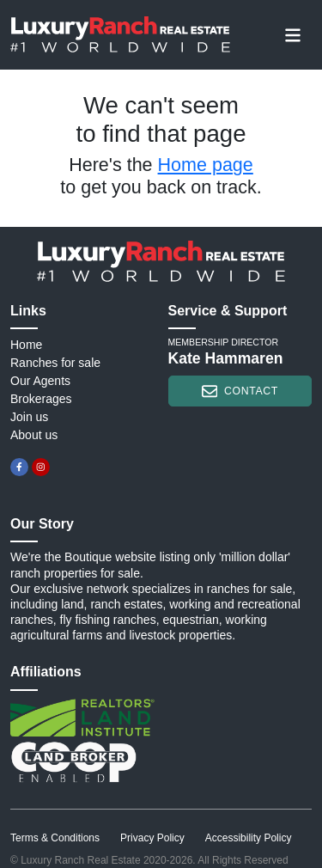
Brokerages (41, 399)
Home (26, 345)
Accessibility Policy (249, 838)
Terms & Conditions (55, 838)
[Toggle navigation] (293, 34)
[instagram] (41, 467)
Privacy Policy (152, 838)
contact (240, 391)
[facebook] (19, 467)
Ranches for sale (55, 363)
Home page (206, 165)
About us (34, 435)
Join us (29, 417)
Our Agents (40, 381)
